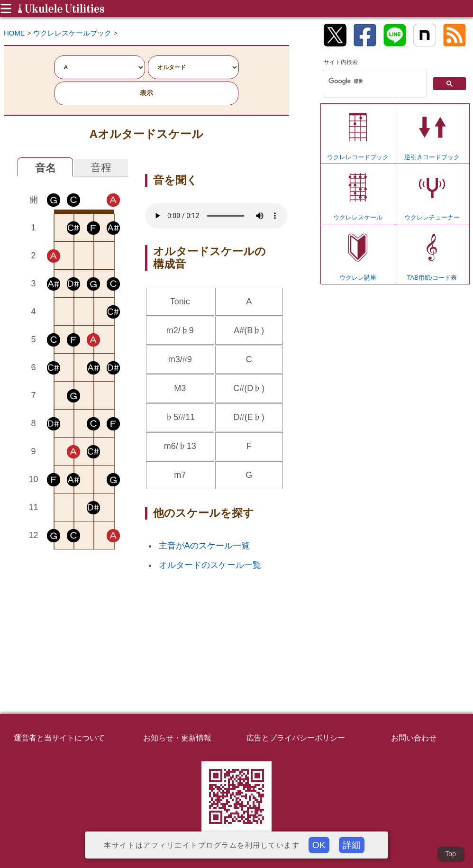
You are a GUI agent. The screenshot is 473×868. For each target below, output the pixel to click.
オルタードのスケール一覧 (210, 565)
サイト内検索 (341, 62)
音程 (101, 168)
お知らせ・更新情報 (177, 738)
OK (319, 845)
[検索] (374, 82)
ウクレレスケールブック (72, 33)
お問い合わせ (414, 738)
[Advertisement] (73, 620)
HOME (14, 33)
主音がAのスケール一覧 (204, 546)
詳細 (352, 845)
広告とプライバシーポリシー (296, 738)
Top (450, 854)
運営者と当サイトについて (59, 738)
